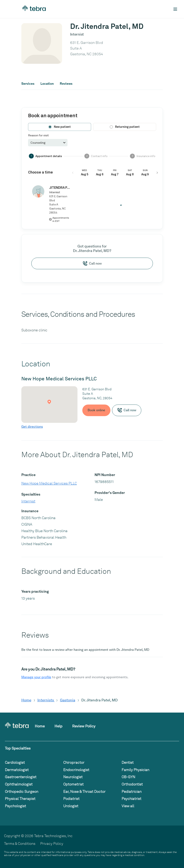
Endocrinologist (76, 770)
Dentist (128, 762)
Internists (46, 700)
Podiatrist (71, 799)
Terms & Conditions (20, 844)
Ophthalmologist (19, 784)
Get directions (32, 427)
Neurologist (73, 777)
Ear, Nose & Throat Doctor (84, 792)
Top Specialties (18, 748)
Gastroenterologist (21, 777)
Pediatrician (132, 792)
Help (58, 726)
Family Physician (135, 770)
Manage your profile (36, 677)
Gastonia (68, 700)
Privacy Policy (52, 844)
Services (28, 84)
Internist (28, 501)
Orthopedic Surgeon (22, 792)
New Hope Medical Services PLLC (49, 483)
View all (128, 806)
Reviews (66, 84)
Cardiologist (15, 762)
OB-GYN (128, 777)
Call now (92, 264)
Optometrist (73, 784)
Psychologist (15, 806)
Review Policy (84, 726)
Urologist (71, 806)
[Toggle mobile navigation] (175, 9)
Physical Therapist (20, 799)
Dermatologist (17, 770)
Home (26, 700)
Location (47, 84)
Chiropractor (74, 762)
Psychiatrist (131, 799)
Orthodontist (132, 784)
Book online (96, 410)
